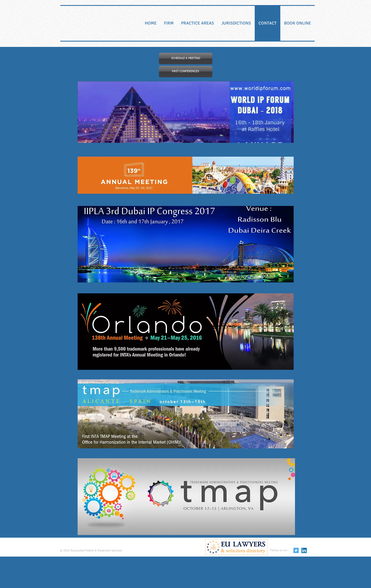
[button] (186, 72)
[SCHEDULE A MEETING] (186, 58)
